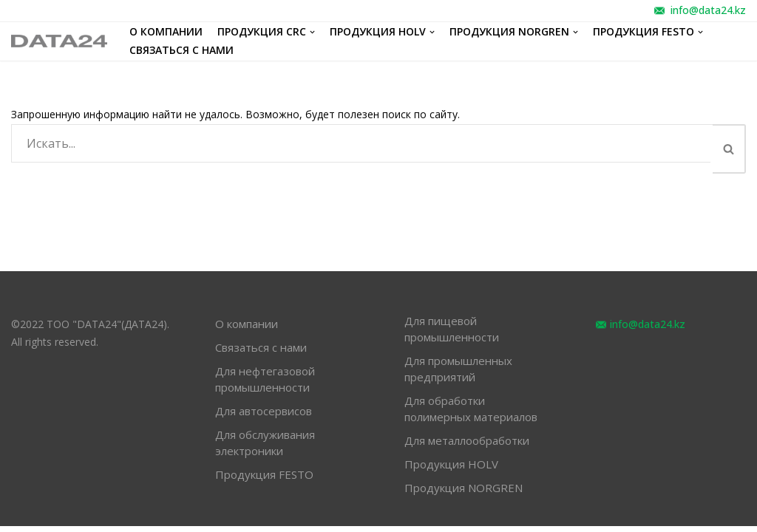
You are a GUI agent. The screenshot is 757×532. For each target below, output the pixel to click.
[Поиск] (362, 143)
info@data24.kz (708, 10)
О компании (166, 32)
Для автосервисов (264, 417)
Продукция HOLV (451, 470)
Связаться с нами (181, 51)
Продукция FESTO (264, 480)
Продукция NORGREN (464, 494)
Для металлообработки (467, 446)
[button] (729, 149)
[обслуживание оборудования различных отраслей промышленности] (59, 42)
